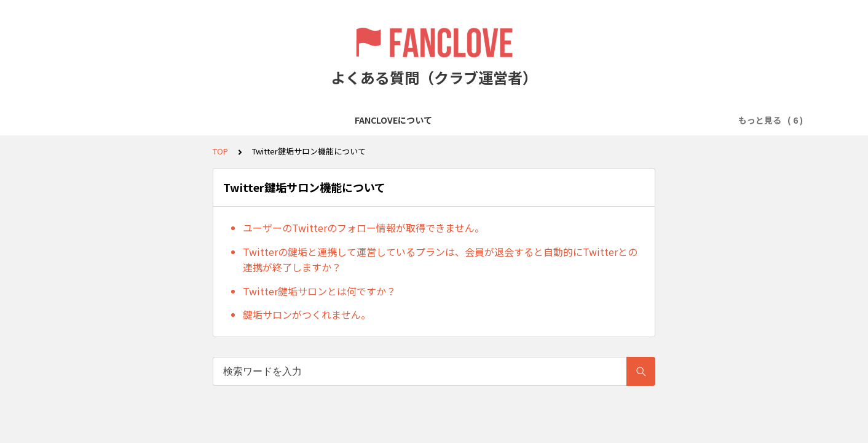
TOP (220, 151)
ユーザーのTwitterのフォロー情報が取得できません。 (364, 228)
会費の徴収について (351, 120)
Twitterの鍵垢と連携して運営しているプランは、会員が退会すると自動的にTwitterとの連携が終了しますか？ (440, 260)
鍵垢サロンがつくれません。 (307, 314)
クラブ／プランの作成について (235, 120)
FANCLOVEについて (119, 120)
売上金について (677, 120)
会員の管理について (446, 120)
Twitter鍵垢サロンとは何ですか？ (319, 291)
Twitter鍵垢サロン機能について (566, 120)
